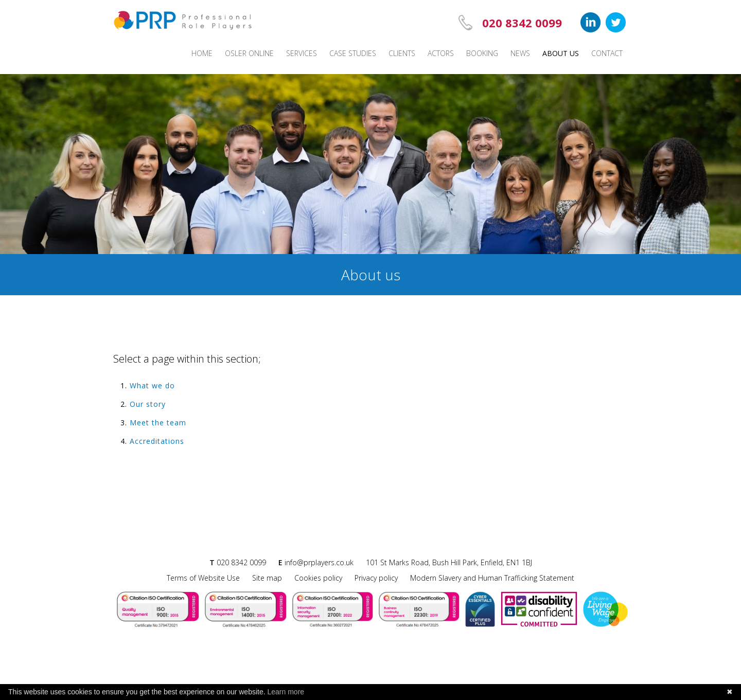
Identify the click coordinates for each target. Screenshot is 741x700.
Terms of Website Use (203, 578)
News (520, 53)
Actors (441, 53)
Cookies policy (318, 578)
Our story (148, 404)
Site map (267, 578)
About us (561, 53)
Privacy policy (376, 578)
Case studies (353, 53)
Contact (607, 53)
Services (302, 53)
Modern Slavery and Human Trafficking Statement (492, 578)
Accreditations (157, 441)
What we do (152, 385)
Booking (482, 53)
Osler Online (249, 53)
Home (202, 53)
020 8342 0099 (522, 23)
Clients (402, 53)
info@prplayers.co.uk (319, 562)
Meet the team (158, 423)
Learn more (286, 692)
